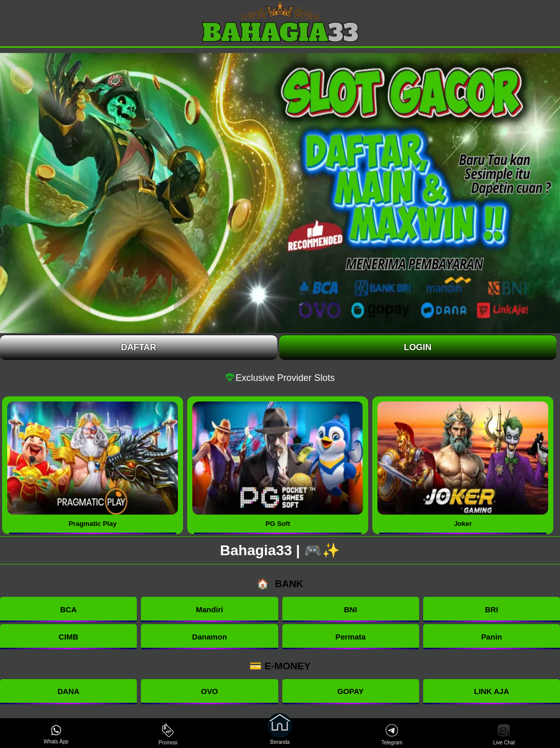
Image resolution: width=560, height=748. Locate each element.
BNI (351, 610)
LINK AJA (491, 693)
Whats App (56, 734)
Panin (491, 638)
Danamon (210, 638)
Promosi (168, 734)
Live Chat (504, 734)
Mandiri (209, 610)
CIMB (69, 638)
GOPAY (350, 693)
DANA (68, 693)
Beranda (280, 733)
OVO (209, 693)
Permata (351, 638)
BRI (492, 610)
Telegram (392, 734)
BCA (69, 610)
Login (418, 347)
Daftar (139, 347)
